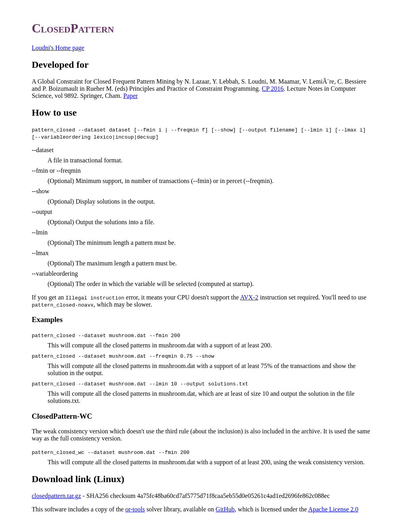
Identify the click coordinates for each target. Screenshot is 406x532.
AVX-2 (249, 297)
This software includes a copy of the (79, 509)
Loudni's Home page (58, 48)
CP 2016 (273, 89)
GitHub (225, 509)
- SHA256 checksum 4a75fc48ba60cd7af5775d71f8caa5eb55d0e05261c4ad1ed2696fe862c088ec (205, 496)
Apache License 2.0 (333, 509)
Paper (130, 96)
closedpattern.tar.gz (56, 496)
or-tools (135, 509)
